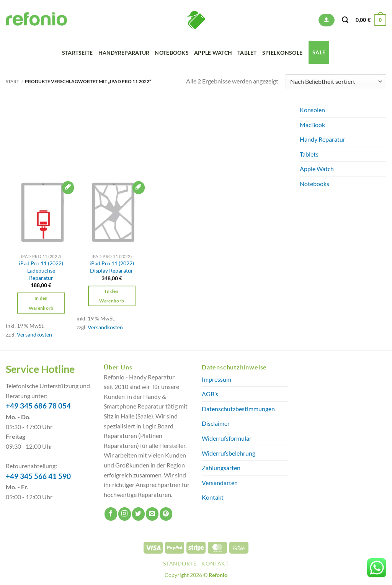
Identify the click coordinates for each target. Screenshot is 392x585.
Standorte (180, 563)
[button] (326, 20)
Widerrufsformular (227, 438)
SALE (319, 52)
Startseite (78, 53)
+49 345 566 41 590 (38, 476)
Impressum (216, 379)
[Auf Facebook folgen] (111, 514)
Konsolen (312, 110)
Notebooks (172, 53)
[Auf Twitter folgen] (138, 514)
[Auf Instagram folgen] (125, 514)
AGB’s (210, 394)
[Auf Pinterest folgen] (166, 514)
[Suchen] (345, 20)
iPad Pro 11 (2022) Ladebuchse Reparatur (41, 270)
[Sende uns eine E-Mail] (152, 514)
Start (12, 81)
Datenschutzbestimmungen (238, 409)
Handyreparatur (124, 53)
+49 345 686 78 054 (38, 406)
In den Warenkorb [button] (41, 303)
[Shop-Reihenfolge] (336, 82)
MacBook (312, 125)
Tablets (309, 154)
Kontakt (213, 497)
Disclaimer (216, 423)
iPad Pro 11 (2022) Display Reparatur (112, 267)
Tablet (247, 53)
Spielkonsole (282, 53)
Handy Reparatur (323, 139)
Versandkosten (34, 334)
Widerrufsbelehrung (229, 453)
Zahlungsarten (221, 468)
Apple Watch (213, 53)
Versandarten (220, 483)
